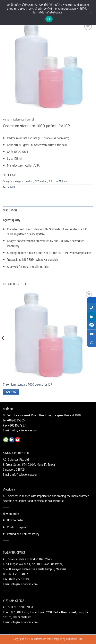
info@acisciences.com (25, 430)
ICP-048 (12, 187)
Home (6, 119)
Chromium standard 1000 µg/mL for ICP (27, 384)
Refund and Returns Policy (23, 534)
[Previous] (3, 346)
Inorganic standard (24, 181)
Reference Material (24, 119)
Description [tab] (10, 210)
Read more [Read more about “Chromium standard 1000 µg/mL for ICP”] (11, 392)
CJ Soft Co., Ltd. (75, 639)
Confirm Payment (18, 527)
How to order (15, 520)
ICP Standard (41, 181)
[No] (91, 14)
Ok (49, 19)
